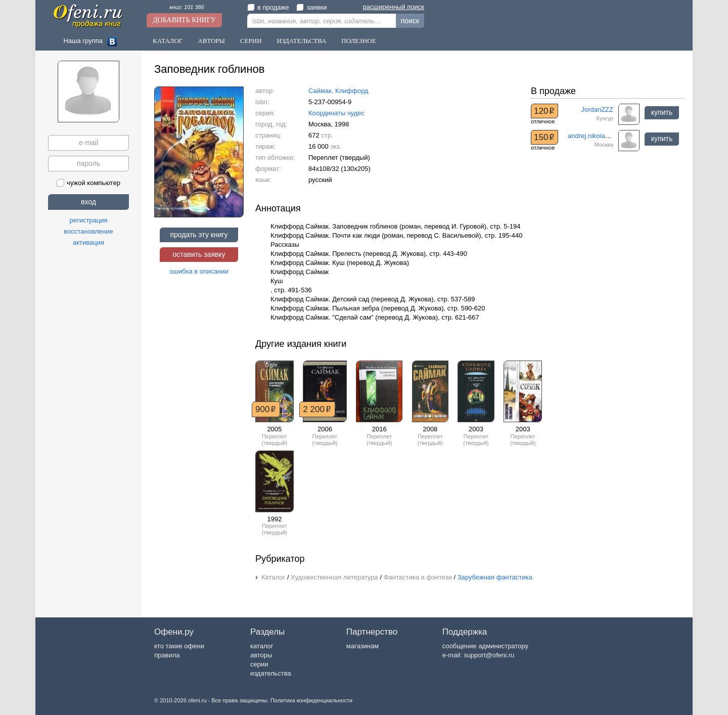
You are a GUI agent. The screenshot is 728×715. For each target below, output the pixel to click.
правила (167, 655)
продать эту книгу (199, 235)
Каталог (168, 41)
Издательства (302, 41)
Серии (251, 41)
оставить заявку (199, 254)
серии (259, 664)
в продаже (268, 7)
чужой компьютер (88, 183)
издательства (271, 673)
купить (662, 112)
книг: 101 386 (187, 7)
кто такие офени (179, 646)
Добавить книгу (184, 20)
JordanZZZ (597, 109)
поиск (410, 21)
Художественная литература (334, 577)
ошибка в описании (199, 271)
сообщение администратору (485, 646)
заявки (311, 7)
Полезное (358, 41)
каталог (262, 646)
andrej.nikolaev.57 (594, 136)
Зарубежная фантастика (495, 577)
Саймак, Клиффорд (338, 91)
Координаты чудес (336, 113)
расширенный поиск (394, 7)
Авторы (211, 41)
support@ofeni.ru (489, 655)
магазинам (362, 646)
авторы (261, 655)
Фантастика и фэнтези (418, 577)
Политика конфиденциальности (311, 700)
